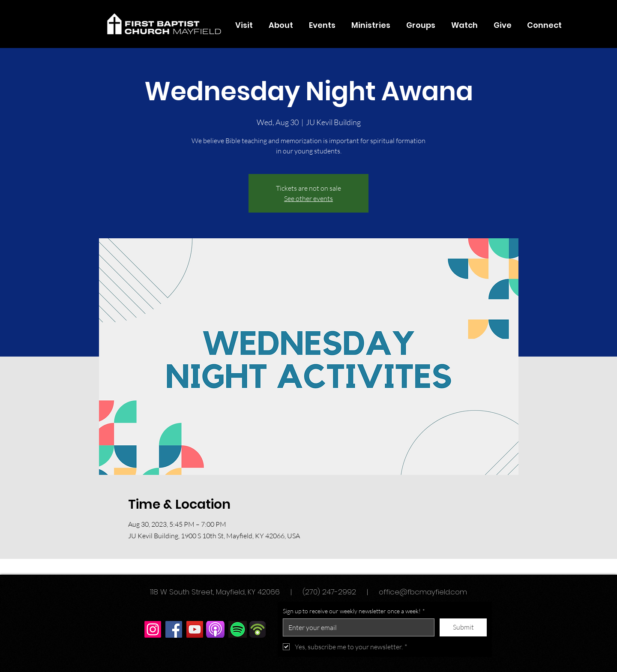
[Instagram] (153, 629)
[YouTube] (195, 629)
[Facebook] (174, 629)
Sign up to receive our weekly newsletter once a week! (354, 611)
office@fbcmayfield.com (423, 592)
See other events (308, 198)
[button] (281, 25)
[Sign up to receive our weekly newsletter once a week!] (356, 627)
